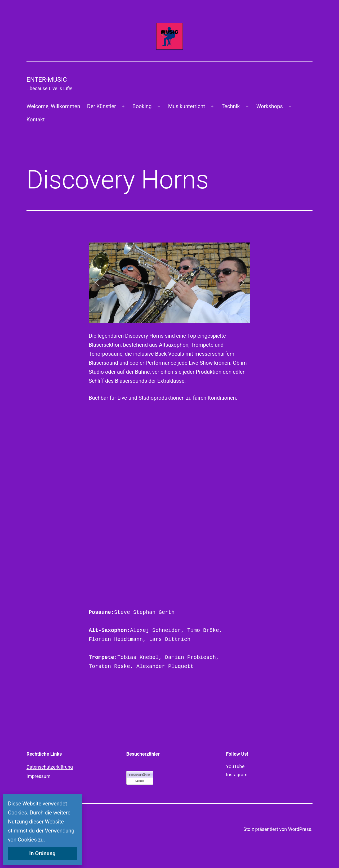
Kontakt (36, 120)
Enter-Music (47, 80)
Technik (231, 106)
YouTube (235, 766)
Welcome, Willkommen (53, 106)
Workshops (270, 106)
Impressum (39, 776)
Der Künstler (102, 106)
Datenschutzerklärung (50, 767)
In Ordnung (42, 853)
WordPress (300, 829)
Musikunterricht (187, 106)
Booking (142, 106)
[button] (97, 283)
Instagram (237, 775)
